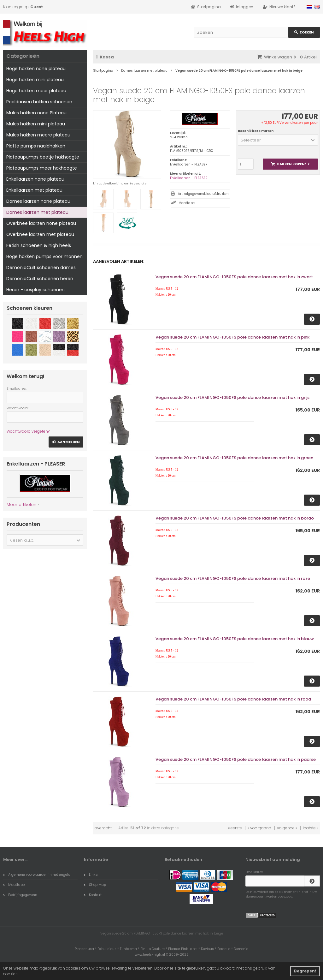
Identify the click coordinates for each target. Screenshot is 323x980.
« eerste (235, 828)
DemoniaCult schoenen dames (41, 268)
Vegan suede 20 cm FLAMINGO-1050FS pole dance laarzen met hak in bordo (235, 518)
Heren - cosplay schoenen (35, 290)
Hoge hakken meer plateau (36, 91)
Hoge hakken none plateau (36, 69)
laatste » (311, 828)
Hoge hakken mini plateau (35, 80)
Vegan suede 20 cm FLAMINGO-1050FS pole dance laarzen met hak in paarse (236, 759)
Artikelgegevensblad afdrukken (203, 194)
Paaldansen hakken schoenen (39, 102)
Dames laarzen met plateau (37, 212)
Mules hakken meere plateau (38, 135)
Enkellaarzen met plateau (34, 190)
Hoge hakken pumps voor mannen (44, 256)
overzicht (103, 828)
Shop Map (95, 885)
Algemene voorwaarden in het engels (37, 875)
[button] (278, 140)
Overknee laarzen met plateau (40, 234)
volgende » (287, 828)
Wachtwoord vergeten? (28, 431)
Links (91, 875)
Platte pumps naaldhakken (36, 146)
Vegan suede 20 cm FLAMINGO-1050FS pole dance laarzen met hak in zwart (234, 277)
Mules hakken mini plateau (36, 124)
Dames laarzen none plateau (38, 201)
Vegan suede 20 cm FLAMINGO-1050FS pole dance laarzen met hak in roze (233, 578)
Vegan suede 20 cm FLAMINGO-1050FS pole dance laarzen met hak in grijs (232, 397)
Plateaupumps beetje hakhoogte (43, 157)
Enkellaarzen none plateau (35, 179)
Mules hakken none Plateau (36, 113)
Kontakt (93, 895)
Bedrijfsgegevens (20, 895)
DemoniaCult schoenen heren (40, 279)
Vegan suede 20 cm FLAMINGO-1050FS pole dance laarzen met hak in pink (232, 337)
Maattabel (187, 203)
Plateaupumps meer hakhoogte (42, 168)
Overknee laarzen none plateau (41, 223)
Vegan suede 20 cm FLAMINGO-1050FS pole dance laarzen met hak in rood (233, 699)
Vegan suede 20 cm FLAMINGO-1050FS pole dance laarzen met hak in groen (234, 458)
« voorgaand (259, 828)
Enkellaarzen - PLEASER (189, 178)
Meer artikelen (21, 505)
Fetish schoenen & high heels (39, 245)
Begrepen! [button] (305, 971)
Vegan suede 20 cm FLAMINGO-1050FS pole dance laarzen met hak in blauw (235, 639)
